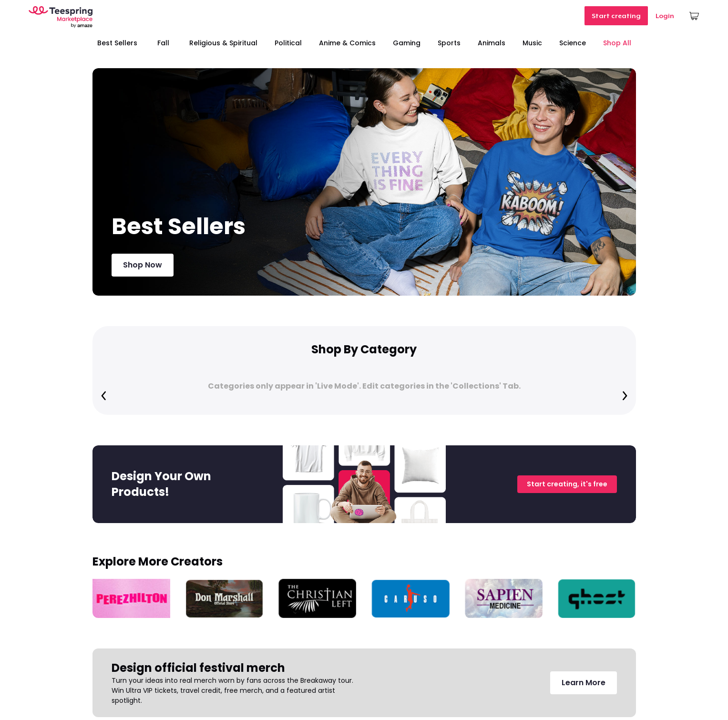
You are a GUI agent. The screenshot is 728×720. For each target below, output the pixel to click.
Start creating (616, 16)
